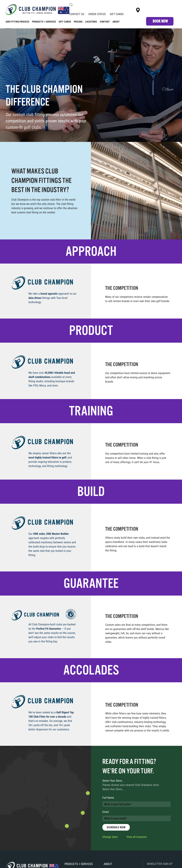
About (116, 22)
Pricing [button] (78, 22)
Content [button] (105, 22)
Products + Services (79, 864)
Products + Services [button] (44, 22)
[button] (71, 5)
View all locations (137, 837)
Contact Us (77, 14)
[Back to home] (38, 10)
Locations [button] (91, 22)
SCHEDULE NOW (116, 827)
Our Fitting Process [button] (18, 22)
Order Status (97, 14)
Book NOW (160, 21)
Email (106, 812)
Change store (110, 837)
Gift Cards (117, 14)
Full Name (108, 798)
